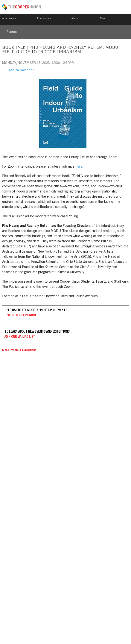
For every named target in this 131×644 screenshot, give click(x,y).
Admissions (44, 19)
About (75, 19)
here (79, 167)
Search (127, 19)
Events (12, 32)
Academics (9, 19)
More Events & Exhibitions (19, 350)
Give (102, 19)
